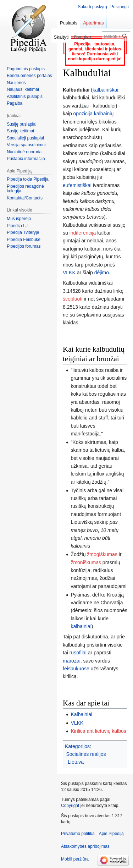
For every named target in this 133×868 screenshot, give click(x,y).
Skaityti (59, 37)
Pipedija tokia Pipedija (27, 179)
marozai (72, 661)
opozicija (83, 114)
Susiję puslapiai (21, 124)
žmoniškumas (86, 562)
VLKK (69, 273)
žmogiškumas (102, 554)
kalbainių (104, 114)
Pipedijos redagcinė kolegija (25, 189)
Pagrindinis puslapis (26, 69)
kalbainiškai (105, 90)
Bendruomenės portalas (29, 76)
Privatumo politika (78, 834)
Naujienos (16, 83)
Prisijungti (120, 7)
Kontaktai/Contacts (25, 198)
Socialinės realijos (86, 754)
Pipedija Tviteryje (23, 232)
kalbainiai (81, 626)
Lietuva (76, 762)
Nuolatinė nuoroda (24, 152)
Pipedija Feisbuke (24, 240)
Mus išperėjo (19, 219)
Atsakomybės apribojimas (85, 846)
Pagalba (15, 103)
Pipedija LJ (17, 226)
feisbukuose (76, 669)
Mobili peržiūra (75, 859)
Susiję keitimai (20, 131)
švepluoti (73, 299)
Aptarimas (93, 23)
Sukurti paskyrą (92, 7)
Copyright (70, 806)
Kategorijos (77, 746)
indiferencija (83, 233)
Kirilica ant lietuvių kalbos (98, 731)
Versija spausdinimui (26, 145)
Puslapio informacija (26, 159)
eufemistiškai (77, 185)
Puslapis (69, 23)
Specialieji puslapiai (25, 138)
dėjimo (102, 273)
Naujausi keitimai (23, 89)
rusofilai (78, 653)
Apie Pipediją (111, 834)
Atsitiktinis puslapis (25, 97)
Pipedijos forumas (24, 246)
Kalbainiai (81, 714)
